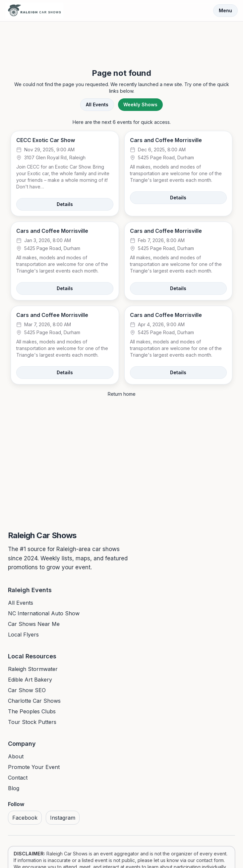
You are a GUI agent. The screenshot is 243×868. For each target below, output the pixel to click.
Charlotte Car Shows (34, 701)
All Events (97, 104)
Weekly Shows (140, 104)
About (16, 756)
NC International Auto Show (44, 613)
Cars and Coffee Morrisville (166, 140)
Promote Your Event (34, 767)
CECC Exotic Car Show (46, 140)
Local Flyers (23, 635)
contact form (210, 860)
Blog (14, 788)
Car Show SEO (27, 690)
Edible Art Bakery (30, 680)
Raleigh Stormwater (33, 669)
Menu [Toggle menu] (225, 10)
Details (65, 204)
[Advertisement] (122, 39)
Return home (122, 394)
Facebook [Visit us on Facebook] (25, 818)
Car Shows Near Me (34, 624)
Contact (18, 778)
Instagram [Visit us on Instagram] (63, 818)
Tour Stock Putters (32, 722)
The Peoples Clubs (32, 711)
